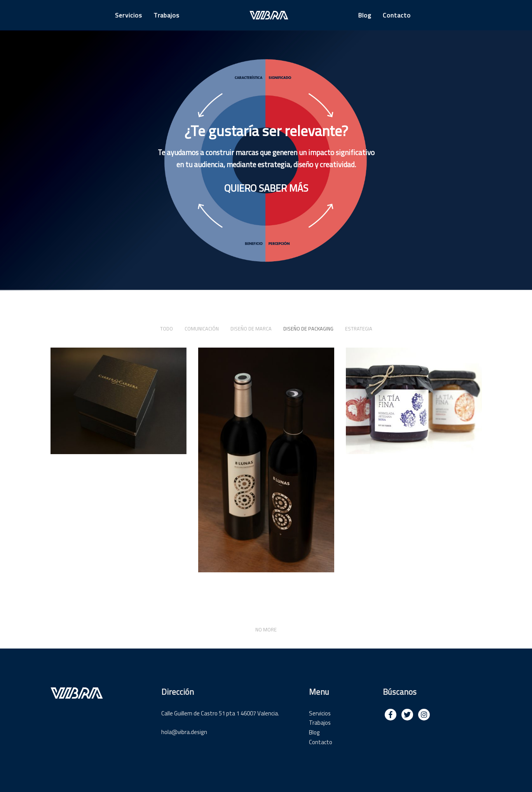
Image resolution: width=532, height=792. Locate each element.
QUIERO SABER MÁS (266, 188)
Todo (167, 329)
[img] (391, 715)
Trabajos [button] (167, 15)
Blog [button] (365, 15)
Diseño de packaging (308, 329)
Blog (314, 732)
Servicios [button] (129, 15)
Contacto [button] (397, 15)
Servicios (320, 713)
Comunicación (202, 329)
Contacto (321, 742)
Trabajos (320, 723)
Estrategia (359, 329)
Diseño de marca (251, 329)
